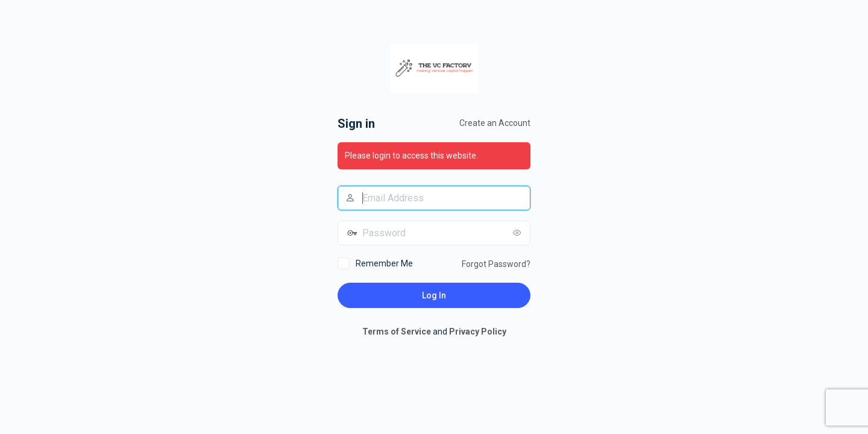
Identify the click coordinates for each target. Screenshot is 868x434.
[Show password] (518, 233)
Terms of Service (397, 332)
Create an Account (495, 123)
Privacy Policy (478, 332)
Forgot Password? (496, 264)
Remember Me (384, 263)
